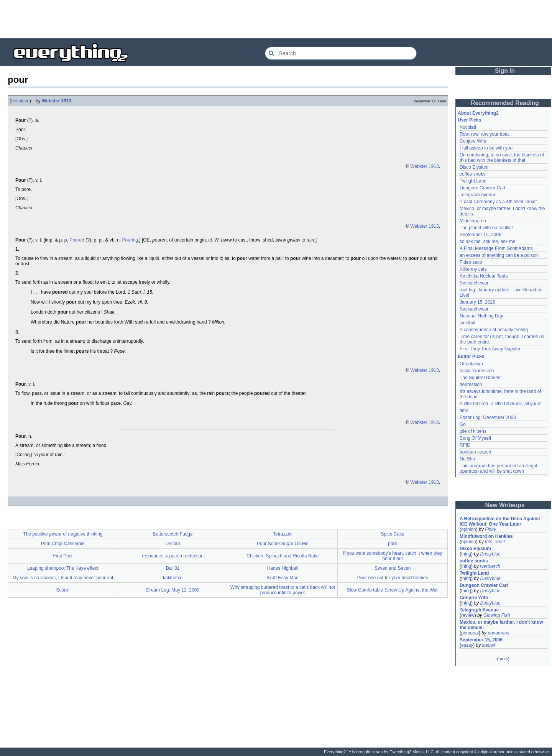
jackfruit (467, 323)
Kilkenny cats (473, 269)
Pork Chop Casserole (63, 544)
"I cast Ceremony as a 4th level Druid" (498, 202)
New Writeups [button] (505, 505)
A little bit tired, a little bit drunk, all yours (500, 404)
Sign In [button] (505, 71)
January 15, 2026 (477, 302)
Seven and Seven (393, 568)
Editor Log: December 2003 (488, 417)
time (464, 411)
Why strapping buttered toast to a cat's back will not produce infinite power (283, 590)
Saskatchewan (475, 283)
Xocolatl (468, 127)
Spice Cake (392, 534)
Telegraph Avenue (478, 195)
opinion (469, 529)
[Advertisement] (276, 19)
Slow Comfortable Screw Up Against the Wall (393, 590)
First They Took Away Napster (490, 349)
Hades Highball (283, 568)
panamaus (498, 633)
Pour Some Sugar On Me (283, 544)
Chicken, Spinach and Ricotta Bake (283, 556)
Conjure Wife (473, 141)
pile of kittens (473, 431)
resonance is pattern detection (173, 556)
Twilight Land (473, 181)
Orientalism (471, 364)
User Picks (469, 120)
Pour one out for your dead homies (393, 578)
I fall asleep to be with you (486, 148)
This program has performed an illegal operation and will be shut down (498, 468)
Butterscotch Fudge (173, 534)
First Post (63, 556)
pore (393, 544)
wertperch (490, 566)
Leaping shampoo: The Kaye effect (63, 568)
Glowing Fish (497, 615)
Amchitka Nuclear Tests (484, 276)
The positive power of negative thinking (63, 534)
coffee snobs (473, 174)
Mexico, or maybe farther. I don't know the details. (501, 625)
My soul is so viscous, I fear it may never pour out (63, 578)
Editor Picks (471, 357)
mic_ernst (495, 542)
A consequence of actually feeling (494, 330)
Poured (77, 240)
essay (467, 645)
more (503, 659)
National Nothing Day (481, 316)
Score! (63, 590)
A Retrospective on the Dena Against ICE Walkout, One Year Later (500, 521)
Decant (173, 544)
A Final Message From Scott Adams (496, 248)
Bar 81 (173, 568)
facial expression (477, 371)
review (468, 615)
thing (466, 554)
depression (471, 385)
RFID (465, 445)
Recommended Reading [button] (505, 103)
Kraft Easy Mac (283, 578)
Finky (490, 529)
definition (20, 101)
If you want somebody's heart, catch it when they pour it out (393, 556)
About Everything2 (478, 113)
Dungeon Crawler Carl (482, 188)
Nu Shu (467, 459)
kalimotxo (173, 578)
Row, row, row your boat (484, 134)
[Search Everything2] (341, 53)
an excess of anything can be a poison (499, 255)
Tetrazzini (283, 534)
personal (470, 633)
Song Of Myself (475, 438)
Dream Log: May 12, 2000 (173, 590)
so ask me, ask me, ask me (487, 242)
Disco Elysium (474, 167)
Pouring (130, 240)
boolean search (475, 452)
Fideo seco (471, 262)
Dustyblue (490, 554)
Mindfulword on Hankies (486, 536)
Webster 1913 (57, 101)
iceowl (489, 645)
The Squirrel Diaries (480, 378)
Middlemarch (473, 221)
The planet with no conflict (486, 228)
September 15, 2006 (481, 235)
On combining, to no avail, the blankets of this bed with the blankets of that (502, 158)
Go (463, 424)
